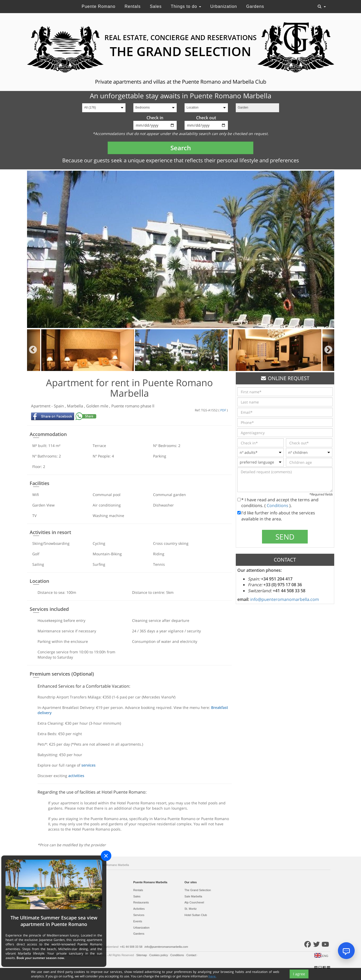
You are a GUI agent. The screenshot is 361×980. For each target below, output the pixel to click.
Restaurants (141, 902)
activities (76, 776)
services (88, 765)
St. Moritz (191, 909)
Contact (192, 955)
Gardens (255, 6)
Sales (156, 6)
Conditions (278, 505)
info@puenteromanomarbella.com (285, 599)
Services (139, 915)
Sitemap (142, 955)
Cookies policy (159, 955)
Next (328, 350)
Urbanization (224, 6)
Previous (33, 350)
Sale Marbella (193, 896)
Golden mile (98, 406)
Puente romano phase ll (133, 406)
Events (138, 921)
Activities (139, 909)
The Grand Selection (198, 890)
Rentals (132, 6)
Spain (59, 406)
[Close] (106, 856)
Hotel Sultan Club (196, 915)
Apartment (41, 406)
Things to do (186, 6)
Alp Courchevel (194, 902)
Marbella (75, 406)
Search (181, 148)
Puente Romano (99, 6)
